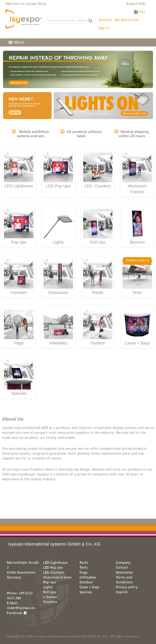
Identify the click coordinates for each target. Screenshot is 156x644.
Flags (19, 343)
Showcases (58, 292)
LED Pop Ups (58, 186)
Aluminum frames (57, 578)
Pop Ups (19, 242)
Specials (19, 393)
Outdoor (98, 343)
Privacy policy (127, 587)
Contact (122, 568)
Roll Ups (98, 242)
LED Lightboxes (19, 186)
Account (105, 20)
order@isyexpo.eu (21, 608)
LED (89, 186)
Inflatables (58, 343)
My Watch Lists (127, 20)
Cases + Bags (137, 343)
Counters (102, 186)
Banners (137, 242)
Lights (58, 242)
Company (123, 563)
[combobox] (71, 20)
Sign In (104, 28)
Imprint (122, 592)
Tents (137, 292)
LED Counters (54, 573)
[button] (138, 4)
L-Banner (50, 597)
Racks (98, 292)
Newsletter (125, 573)
